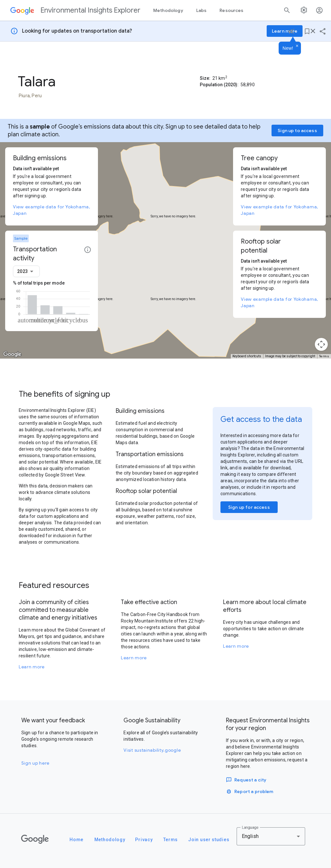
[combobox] (26, 271)
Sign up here (35, 763)
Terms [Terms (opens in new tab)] (324, 356)
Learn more (32, 667)
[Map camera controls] (321, 344)
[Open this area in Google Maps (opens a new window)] (12, 354)
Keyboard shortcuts (247, 356)
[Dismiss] (297, 46)
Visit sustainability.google (152, 750)
